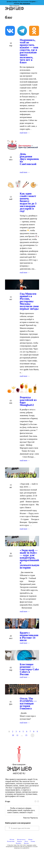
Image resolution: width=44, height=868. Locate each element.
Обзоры (30, 839)
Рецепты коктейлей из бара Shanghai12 (28, 401)
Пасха (26, 841)
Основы (33, 841)
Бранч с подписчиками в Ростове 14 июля (29, 636)
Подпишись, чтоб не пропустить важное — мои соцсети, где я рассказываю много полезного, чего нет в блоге (29, 51)
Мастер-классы (21, 839)
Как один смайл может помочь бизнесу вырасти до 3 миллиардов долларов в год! (28, 202)
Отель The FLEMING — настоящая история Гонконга (28, 703)
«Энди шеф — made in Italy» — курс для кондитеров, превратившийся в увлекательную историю (31, 559)
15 (26, 735)
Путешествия (11, 841)
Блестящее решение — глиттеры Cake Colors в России (29, 669)
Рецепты (19, 841)
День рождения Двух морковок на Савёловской (29, 159)
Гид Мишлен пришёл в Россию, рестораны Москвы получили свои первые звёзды (29, 301)
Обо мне (12, 839)
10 (13, 735)
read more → (25, 133)
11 (17, 735)
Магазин (26, 843)
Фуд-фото (18, 843)
